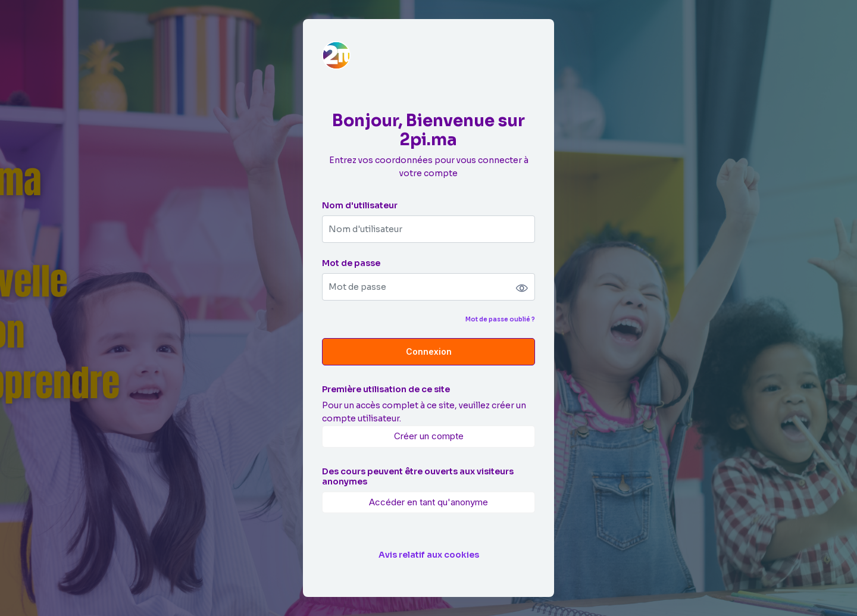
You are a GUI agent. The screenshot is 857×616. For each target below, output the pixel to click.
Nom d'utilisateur (360, 206)
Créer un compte (429, 436)
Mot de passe (351, 263)
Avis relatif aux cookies (429, 555)
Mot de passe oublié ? (500, 319)
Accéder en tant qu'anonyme (428, 502)
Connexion (429, 351)
